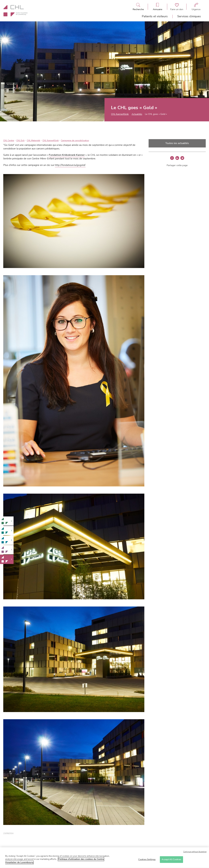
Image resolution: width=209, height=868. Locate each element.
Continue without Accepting (195, 853)
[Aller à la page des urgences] (196, 7)
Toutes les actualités (177, 143)
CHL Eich (20, 140)
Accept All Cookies (171, 861)
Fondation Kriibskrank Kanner (67, 155)
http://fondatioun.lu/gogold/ (70, 165)
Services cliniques (189, 16)
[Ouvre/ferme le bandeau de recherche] (138, 7)
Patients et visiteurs (155, 16)
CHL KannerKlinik (120, 114)
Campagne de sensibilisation (75, 140)
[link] (7, 521)
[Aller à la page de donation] (177, 7)
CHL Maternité (33, 140)
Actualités (137, 114)
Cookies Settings (147, 861)
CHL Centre (9, 140)
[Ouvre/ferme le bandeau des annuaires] (158, 7)
